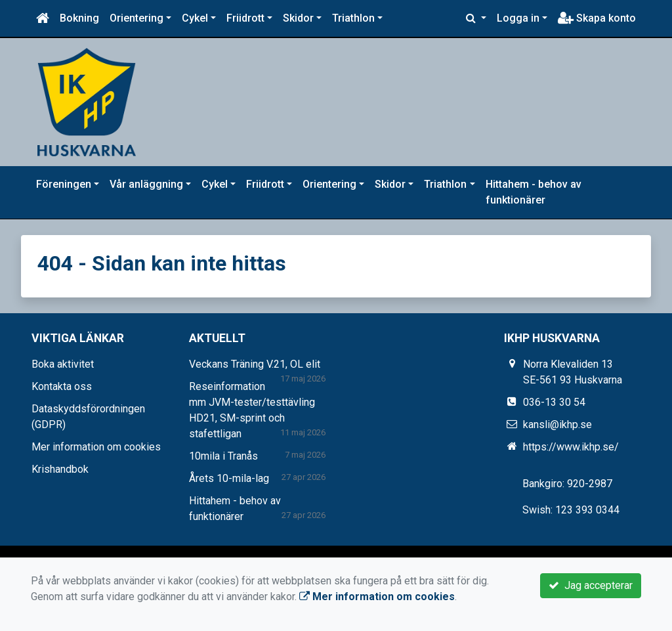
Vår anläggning (146, 184)
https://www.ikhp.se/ (571, 447)
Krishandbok (60, 469)
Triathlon (353, 18)
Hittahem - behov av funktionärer (534, 192)
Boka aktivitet (63, 364)
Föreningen (64, 184)
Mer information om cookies (96, 447)
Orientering (136, 18)
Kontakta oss (62, 386)
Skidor (298, 18)
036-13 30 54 (554, 402)
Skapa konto (597, 18)
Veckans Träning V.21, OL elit (255, 364)
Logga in (518, 18)
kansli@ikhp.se (557, 424)
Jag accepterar (591, 585)
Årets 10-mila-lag (229, 478)
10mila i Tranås (223, 456)
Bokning (79, 18)
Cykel (195, 18)
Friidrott (245, 18)
